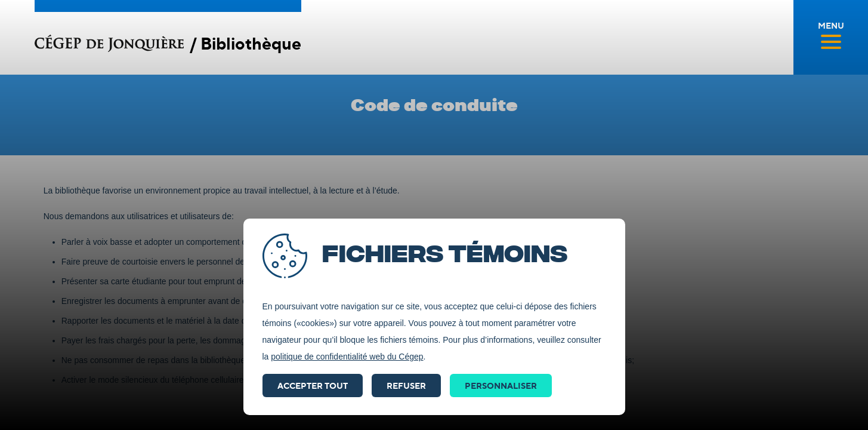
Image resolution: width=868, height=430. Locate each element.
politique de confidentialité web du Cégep (347, 357)
